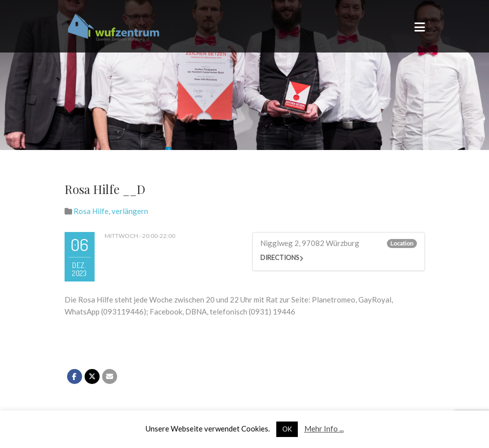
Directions (280, 257)
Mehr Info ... (324, 428)
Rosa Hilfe (91, 211)
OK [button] (287, 429)
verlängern (130, 211)
